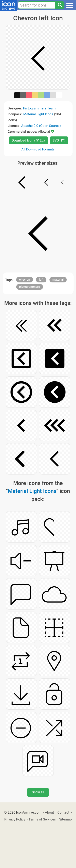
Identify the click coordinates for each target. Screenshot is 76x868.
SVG (59, 140)
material (58, 280)
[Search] (60, 5)
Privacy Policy (15, 819)
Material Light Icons (38, 114)
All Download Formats (38, 149)
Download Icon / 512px (28, 140)
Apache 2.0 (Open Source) (41, 126)
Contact (63, 812)
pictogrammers (30, 287)
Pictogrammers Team (39, 108)
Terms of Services (42, 819)
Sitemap (65, 819)
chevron (25, 280)
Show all (38, 792)
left (41, 280)
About (50, 812)
